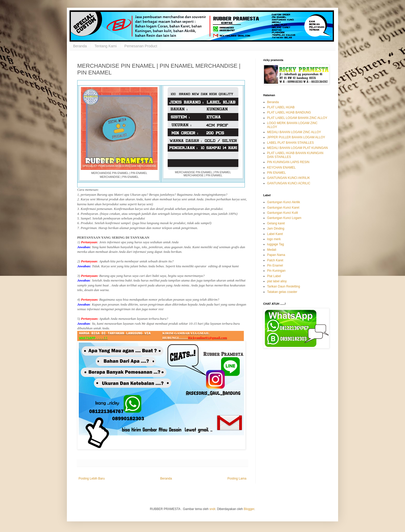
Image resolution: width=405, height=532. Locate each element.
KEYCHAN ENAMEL (281, 168)
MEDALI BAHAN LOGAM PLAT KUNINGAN (297, 148)
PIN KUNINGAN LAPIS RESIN (288, 162)
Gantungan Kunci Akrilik (283, 202)
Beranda (80, 46)
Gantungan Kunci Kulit (282, 213)
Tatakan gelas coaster (282, 292)
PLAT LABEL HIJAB (281, 107)
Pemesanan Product (141, 46)
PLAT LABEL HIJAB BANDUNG (289, 112)
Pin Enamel (275, 265)
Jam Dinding (276, 229)
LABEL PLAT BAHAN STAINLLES (290, 143)
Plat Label (274, 276)
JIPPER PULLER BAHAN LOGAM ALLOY (296, 137)
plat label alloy (277, 281)
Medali (272, 250)
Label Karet (275, 234)
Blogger (249, 509)
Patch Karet (275, 260)
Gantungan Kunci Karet (283, 208)
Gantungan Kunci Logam (284, 218)
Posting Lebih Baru (92, 478)
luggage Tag (275, 244)
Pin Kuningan (276, 271)
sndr (212, 509)
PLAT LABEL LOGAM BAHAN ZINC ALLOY (297, 118)
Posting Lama (237, 478)
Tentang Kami (106, 46)
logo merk (274, 239)
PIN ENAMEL (277, 173)
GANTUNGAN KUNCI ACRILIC (289, 183)
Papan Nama (276, 255)
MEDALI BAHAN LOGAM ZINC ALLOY (294, 132)
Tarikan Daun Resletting (283, 286)
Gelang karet (276, 223)
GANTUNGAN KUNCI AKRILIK (289, 178)
